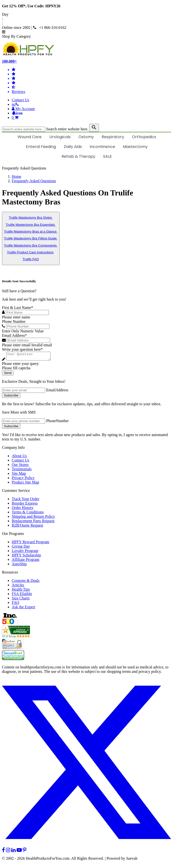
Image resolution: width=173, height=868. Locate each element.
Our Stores (20, 466)
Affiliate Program (26, 561)
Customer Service (16, 492)
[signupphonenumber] (24, 423)
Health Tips (21, 591)
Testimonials (22, 470)
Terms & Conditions (28, 513)
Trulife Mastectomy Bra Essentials (31, 225)
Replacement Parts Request (33, 522)
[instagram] (8, 851)
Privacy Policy (23, 479)
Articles (18, 586)
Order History (23, 509)
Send (8, 374)
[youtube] (19, 851)
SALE (108, 156)
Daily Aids (73, 147)
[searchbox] (24, 129)
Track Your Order (26, 500)
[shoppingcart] (91, 118)
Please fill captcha (16, 369)
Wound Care (30, 137)
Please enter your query (20, 365)
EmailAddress (57, 391)
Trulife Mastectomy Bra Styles (31, 218)
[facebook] (3, 851)
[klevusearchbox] (94, 128)
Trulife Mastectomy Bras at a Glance (31, 231)
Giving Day (21, 548)
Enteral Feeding (41, 147)
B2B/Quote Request (27, 527)
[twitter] (86, 847)
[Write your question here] (31, 357)
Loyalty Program (25, 552)
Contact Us (21, 100)
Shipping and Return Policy (33, 518)
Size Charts (21, 600)
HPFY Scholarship (26, 557)
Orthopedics (144, 137)
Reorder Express (25, 505)
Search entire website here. (67, 129)
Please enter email (16, 345)
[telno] (15, 104)
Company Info (13, 449)
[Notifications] (17, 113)
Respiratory (113, 137)
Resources (10, 574)
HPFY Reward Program (30, 543)
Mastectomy (135, 147)
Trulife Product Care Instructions (30, 252)
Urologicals (60, 137)
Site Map (19, 475)
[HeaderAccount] (23, 109)
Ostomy (86, 137)
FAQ (16, 604)
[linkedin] (13, 851)
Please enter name (16, 317)
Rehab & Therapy (78, 156)
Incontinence (102, 147)
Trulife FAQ (31, 259)
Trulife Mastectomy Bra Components (31, 245)
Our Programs (13, 535)
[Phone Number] (28, 326)
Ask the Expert (23, 608)
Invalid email (42, 345)
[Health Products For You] (86, 49)
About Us (19, 457)
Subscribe (11, 397)
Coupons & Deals (26, 582)
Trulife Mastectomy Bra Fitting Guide (31, 238)
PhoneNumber (57, 422)
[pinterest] (25, 851)
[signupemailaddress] (24, 392)
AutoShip (19, 565)
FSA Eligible (22, 595)
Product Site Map (25, 484)
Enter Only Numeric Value (23, 331)
